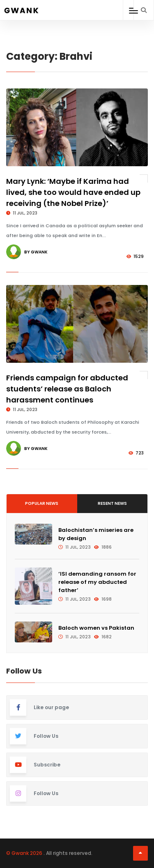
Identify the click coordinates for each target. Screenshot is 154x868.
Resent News (112, 503)
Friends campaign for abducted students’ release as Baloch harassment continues (67, 389)
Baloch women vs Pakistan (96, 628)
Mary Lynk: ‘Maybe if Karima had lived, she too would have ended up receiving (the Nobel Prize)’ (73, 192)
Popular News (42, 503)
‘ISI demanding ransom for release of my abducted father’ (97, 582)
